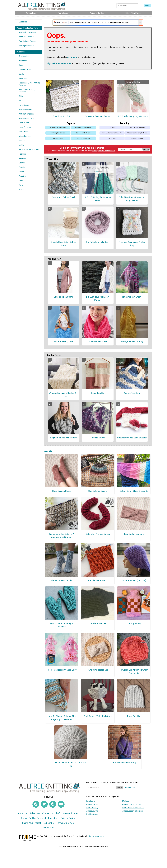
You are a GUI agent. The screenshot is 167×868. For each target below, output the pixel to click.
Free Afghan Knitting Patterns (27, 91)
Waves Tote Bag (132, 393)
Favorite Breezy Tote (64, 341)
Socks (21, 172)
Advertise (35, 813)
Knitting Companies (27, 114)
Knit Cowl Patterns (26, 37)
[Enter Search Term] (128, 5)
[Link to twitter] (44, 804)
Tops (21, 181)
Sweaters (23, 176)
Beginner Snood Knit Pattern (64, 438)
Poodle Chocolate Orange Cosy (62, 670)
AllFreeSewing (92, 811)
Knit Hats (112, 128)
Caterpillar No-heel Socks (98, 534)
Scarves (22, 163)
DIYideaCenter (92, 814)
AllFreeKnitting (92, 808)
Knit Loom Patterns (83, 133)
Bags (21, 65)
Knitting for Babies (26, 46)
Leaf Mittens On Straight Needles (62, 625)
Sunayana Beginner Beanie (98, 116)
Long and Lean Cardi (64, 297)
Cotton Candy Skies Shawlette (134, 491)
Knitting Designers (26, 118)
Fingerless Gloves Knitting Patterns (29, 84)
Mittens (22, 141)
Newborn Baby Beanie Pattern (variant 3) (134, 671)
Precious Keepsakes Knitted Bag (132, 244)
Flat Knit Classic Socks (62, 580)
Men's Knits (23, 132)
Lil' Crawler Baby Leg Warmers (133, 116)
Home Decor (24, 105)
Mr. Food (126, 801)
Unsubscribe (48, 828)
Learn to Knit (24, 123)
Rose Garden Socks (62, 491)
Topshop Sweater (98, 623)
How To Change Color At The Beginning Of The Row (62, 718)
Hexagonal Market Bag (132, 341)
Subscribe (23, 22)
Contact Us (48, 813)
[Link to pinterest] (53, 804)
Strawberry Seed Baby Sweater (132, 438)
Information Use (109, 151)
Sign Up (146, 149)
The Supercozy (134, 623)
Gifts (21, 96)
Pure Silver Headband (98, 670)
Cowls (21, 74)
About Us (23, 813)
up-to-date (72, 57)
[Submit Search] (147, 5)
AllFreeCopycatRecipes (132, 804)
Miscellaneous (25, 136)
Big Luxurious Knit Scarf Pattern (98, 298)
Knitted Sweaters (83, 138)
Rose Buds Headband (134, 534)
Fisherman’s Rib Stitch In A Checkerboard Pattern (62, 536)
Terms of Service (65, 823)
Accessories (24, 56)
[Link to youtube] (61, 804)
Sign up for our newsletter (59, 63)
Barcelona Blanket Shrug (125, 763)
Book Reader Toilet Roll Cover (98, 716)
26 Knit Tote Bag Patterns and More (98, 199)
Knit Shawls (112, 138)
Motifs (21, 145)
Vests (21, 190)
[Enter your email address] (101, 787)
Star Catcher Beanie (98, 491)
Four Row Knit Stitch (62, 116)
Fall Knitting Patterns (137, 128)
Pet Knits (22, 154)
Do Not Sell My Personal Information (40, 818)
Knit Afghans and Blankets (112, 133)
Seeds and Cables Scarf (64, 197)
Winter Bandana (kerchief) (134, 580)
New (48, 451)
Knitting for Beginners (27, 32)
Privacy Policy (98, 151)
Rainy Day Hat (134, 716)
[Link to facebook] (36, 804)
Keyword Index (70, 813)
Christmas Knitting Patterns (137, 133)
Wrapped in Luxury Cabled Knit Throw (64, 395)
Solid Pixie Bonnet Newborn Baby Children (132, 199)
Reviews (22, 158)
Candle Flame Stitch (98, 580)
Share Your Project (32, 823)
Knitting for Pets (138, 138)
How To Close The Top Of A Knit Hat (71, 764)
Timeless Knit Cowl (98, 341)
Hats (21, 101)
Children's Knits (25, 70)
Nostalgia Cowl (98, 438)
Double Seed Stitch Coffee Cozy (64, 244)
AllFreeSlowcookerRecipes (133, 808)
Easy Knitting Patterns (28, 41)
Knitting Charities (26, 109)
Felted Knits (24, 78)
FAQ (58, 813)
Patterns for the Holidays (29, 149)
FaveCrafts (91, 801)
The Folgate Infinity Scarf (98, 242)
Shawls (22, 167)
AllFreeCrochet (92, 804)
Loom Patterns (25, 127)
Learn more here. (97, 836)
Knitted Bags (58, 138)
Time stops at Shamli (132, 297)
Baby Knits (23, 61)
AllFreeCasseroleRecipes (133, 811)
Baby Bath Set (98, 393)
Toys (21, 185)
